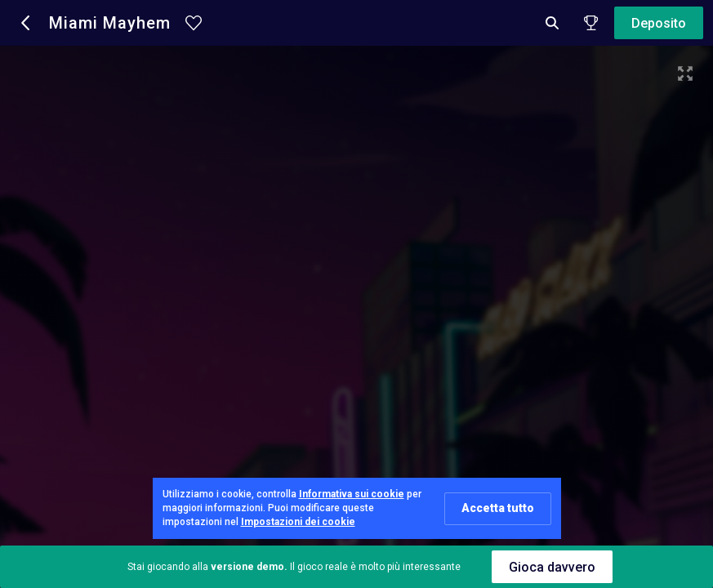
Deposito (659, 23)
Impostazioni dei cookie (298, 522)
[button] (26, 23)
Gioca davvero (552, 567)
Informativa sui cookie (352, 494)
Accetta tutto (498, 508)
